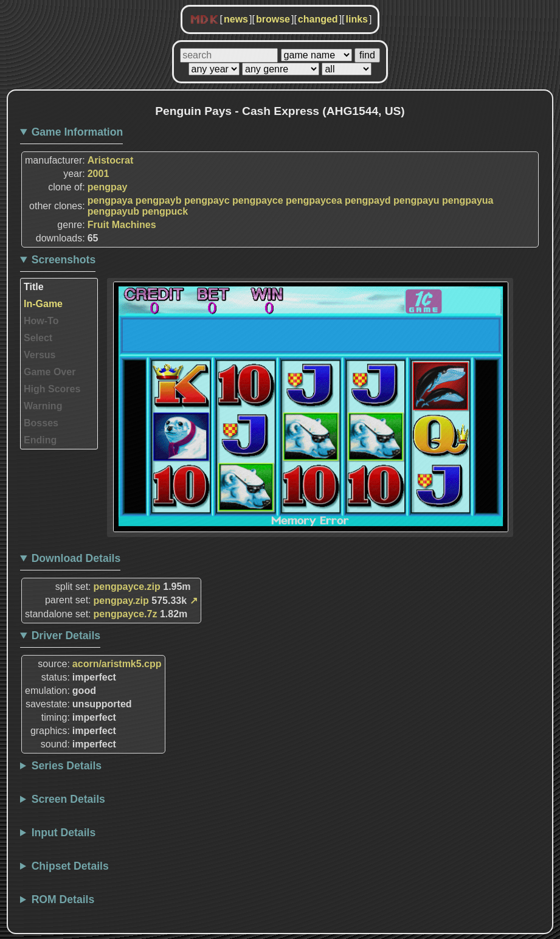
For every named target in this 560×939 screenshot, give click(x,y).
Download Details (76, 558)
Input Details (64, 833)
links (357, 19)
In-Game (43, 304)
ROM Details (63, 899)
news (236, 19)
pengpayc (207, 200)
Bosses (41, 423)
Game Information (78, 132)
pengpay (108, 187)
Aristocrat (111, 160)
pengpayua (468, 200)
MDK (204, 20)
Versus (40, 355)
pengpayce (258, 200)
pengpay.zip (121, 601)
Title (34, 287)
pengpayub (113, 211)
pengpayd (368, 200)
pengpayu (417, 200)
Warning (43, 406)
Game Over (50, 372)
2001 (99, 174)
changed (318, 19)
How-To (41, 321)
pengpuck (165, 211)
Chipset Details (70, 866)
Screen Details (68, 799)
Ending (40, 440)
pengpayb (159, 200)
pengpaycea (314, 200)
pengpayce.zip (127, 587)
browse (273, 19)
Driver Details (66, 636)
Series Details (67, 766)
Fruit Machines (122, 225)
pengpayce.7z (126, 614)
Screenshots (64, 260)
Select (38, 338)
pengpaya (110, 200)
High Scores (52, 389)
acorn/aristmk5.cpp (117, 664)
